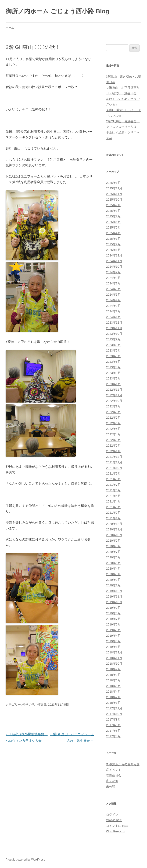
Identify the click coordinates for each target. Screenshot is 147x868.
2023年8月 (113, 345)
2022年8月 (113, 412)
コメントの (117, 826)
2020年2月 (113, 580)
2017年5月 (113, 731)
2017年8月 (113, 719)
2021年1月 (113, 518)
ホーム (10, 28)
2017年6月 (113, 725)
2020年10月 (114, 535)
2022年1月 (113, 451)
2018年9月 (113, 669)
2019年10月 (114, 602)
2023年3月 (113, 373)
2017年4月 (113, 736)
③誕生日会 (114, 775)
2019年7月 (113, 619)
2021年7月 (113, 485)
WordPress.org (116, 831)
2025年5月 (113, 227)
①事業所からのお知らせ (123, 764)
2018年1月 (113, 703)
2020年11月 (114, 529)
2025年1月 (113, 250)
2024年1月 (113, 317)
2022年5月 (113, 429)
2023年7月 (113, 350)
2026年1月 (113, 183)
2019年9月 (113, 608)
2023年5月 (113, 362)
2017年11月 (114, 708)
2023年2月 (113, 378)
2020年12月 (114, 524)
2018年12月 (114, 652)
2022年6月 (113, 423)
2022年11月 (114, 395)
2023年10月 (114, 334)
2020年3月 (113, 574)
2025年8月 (113, 211)
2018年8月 (113, 675)
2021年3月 (113, 507)
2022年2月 (113, 446)
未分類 (111, 787)
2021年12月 (114, 457)
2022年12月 (114, 390)
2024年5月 (113, 295)
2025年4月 (113, 233)
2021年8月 (113, 479)
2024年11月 (114, 261)
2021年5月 (113, 496)
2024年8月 (113, 278)
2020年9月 (113, 541)
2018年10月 (114, 664)
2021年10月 (114, 468)
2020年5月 (113, 563)
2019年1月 (113, 647)
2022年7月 (113, 418)
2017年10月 (114, 714)
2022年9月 (113, 406)
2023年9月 (113, 339)
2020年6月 (113, 557)
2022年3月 (113, 440)
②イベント (114, 770)
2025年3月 (113, 239)
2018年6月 (113, 680)
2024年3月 (113, 306)
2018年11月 (114, 658)
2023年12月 (114, 323)
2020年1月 (113, 585)
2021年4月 (113, 501)
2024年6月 (113, 289)
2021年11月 (114, 462)
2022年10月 (114, 401)
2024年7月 (113, 283)
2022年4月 (113, 434)
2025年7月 (113, 216)
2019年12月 (114, 591)
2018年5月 (113, 686)
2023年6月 (113, 356)
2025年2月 (113, 244)
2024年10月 (114, 267)
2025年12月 (114, 188)
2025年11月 (114, 194)
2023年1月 (113, 384)
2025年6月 (113, 222)
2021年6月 (113, 490)
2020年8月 (113, 546)
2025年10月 (114, 200)
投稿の (114, 820)
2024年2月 (113, 311)
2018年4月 (113, 692)
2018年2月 (113, 697)
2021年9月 (113, 473)
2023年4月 (113, 367)
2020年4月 (113, 569)
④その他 (29, 705)
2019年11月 (114, 596)
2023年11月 (114, 328)
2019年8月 (113, 613)
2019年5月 (113, 630)
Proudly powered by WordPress (25, 860)
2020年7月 (113, 552)
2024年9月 (113, 272)
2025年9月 (113, 205)
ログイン (112, 815)
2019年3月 (113, 641)
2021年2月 (113, 513)
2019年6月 (113, 624)
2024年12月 (114, 255)
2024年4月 (113, 300)
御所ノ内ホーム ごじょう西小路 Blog (57, 11)
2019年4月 (113, 636)
